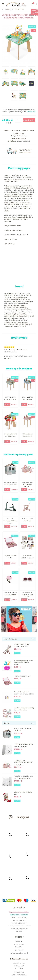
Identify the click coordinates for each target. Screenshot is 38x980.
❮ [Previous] (2, 619)
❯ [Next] (36, 619)
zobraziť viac (31, 112)
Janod (22, 133)
